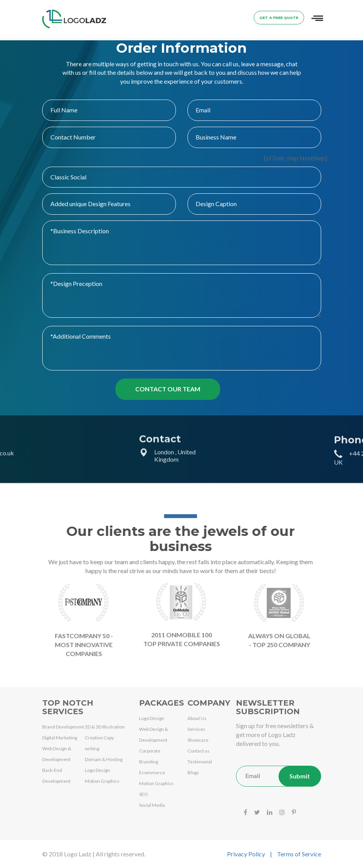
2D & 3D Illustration (105, 727)
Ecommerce (152, 772)
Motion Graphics (102, 781)
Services (196, 729)
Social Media (152, 805)
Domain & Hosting (104, 759)
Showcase (198, 740)
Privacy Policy (246, 854)
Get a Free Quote (279, 18)
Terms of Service (299, 854)
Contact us (199, 751)
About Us (197, 718)
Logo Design (97, 770)
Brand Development (63, 727)
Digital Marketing (60, 738)
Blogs (193, 772)
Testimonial (200, 762)
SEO (144, 794)
